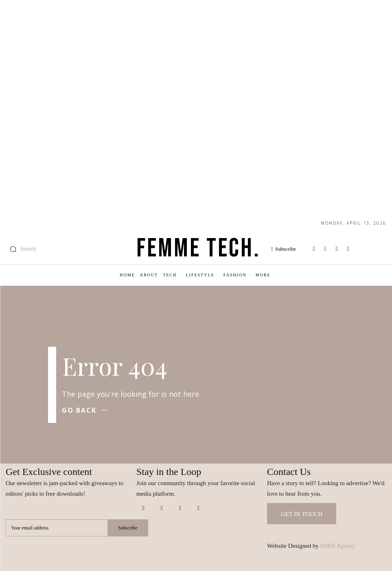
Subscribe (128, 527)
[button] (21, 249)
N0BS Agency (338, 546)
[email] (57, 528)
